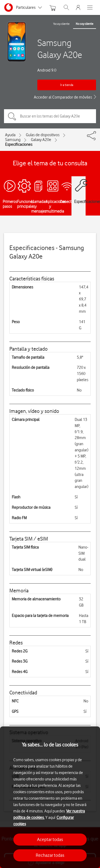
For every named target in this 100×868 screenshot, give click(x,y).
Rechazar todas (50, 855)
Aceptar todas (50, 839)
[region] (50, 797)
